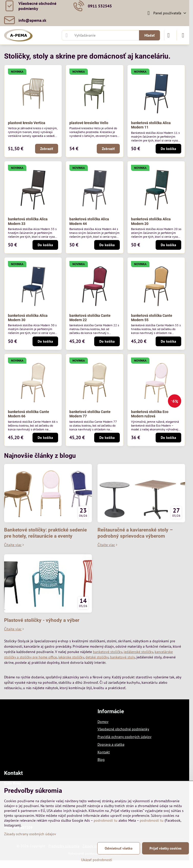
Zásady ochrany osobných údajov (30, 834)
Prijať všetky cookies (165, 848)
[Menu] (183, 35)
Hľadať (149, 35)
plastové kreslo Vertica (27, 123)
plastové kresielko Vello (89, 123)
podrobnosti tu (106, 820)
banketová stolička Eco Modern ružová (150, 414)
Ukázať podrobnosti (97, 860)
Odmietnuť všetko (119, 848)
